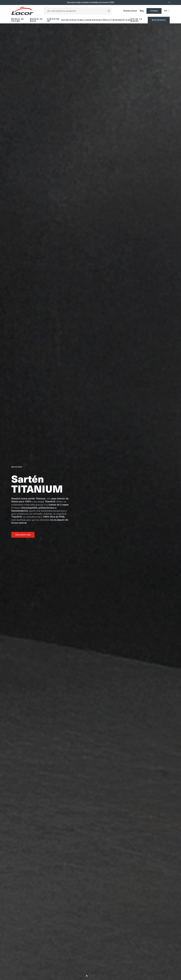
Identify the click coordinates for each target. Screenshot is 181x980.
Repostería (68, 20)
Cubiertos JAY (53, 20)
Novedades (159, 20)
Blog (142, 11)
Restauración (97, 20)
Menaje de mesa (36, 20)
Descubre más (23, 535)
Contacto (154, 11)
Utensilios (82, 20)
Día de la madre (136, 20)
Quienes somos (130, 11)
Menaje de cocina (18, 20)
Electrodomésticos (118, 20)
